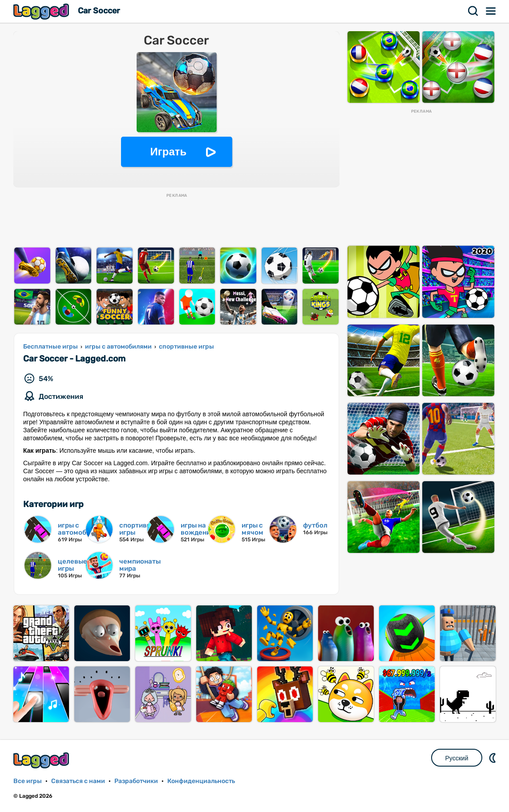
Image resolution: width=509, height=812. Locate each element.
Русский (457, 758)
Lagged (42, 11)
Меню (491, 11)
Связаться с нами (78, 781)
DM (493, 758)
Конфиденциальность (201, 781)
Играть (169, 152)
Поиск (473, 11)
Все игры (28, 781)
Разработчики (136, 781)
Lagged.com (42, 760)
